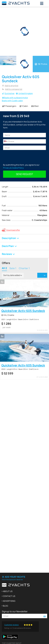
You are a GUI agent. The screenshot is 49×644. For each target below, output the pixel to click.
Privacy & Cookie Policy (13, 168)
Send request (24, 174)
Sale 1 (13, 268)
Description (11, 238)
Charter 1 (24, 268)
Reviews (8, 254)
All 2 (4, 268)
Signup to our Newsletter (15, 611)
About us (8, 591)
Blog (5, 606)
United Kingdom (26, 93)
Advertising (9, 601)
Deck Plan (9, 246)
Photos (41, 64)
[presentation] (22, 157)
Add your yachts (14, 577)
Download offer (13, 230)
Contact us (9, 596)
